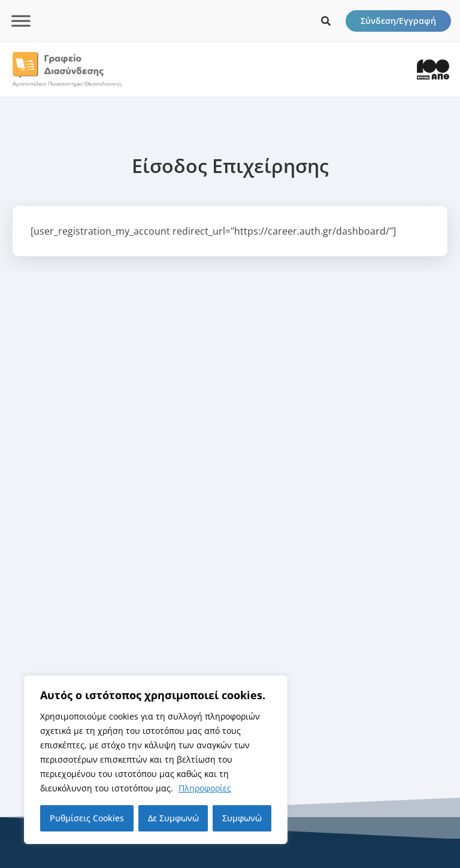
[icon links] (326, 21)
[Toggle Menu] (21, 21)
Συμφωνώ (242, 818)
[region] (156, 760)
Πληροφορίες (205, 788)
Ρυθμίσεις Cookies (87, 818)
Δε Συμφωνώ (173, 818)
